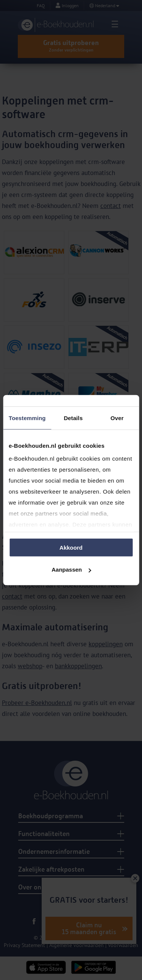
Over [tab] (117, 418)
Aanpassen (71, 570)
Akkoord (71, 547)
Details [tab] (73, 418)
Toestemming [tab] (27, 418)
